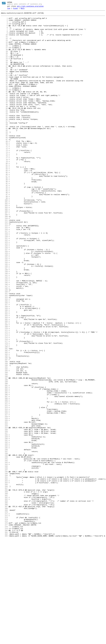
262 (4, 595)
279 (4, 632)
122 (4, 287)
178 (4, 410)
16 (4, 53)
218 (4, 498)
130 (4, 304)
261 (4, 593)
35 (4, 95)
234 (4, 533)
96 (4, 229)
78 (4, 190)
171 (4, 395)
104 (4, 247)
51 (4, 130)
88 (4, 212)
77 (4, 188)
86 (4, 207)
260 (4, 591)
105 (4, 249)
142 (4, 331)
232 (4, 529)
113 (4, 267)
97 (4, 232)
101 (4, 240)
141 (4, 329)
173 (4, 399)
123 (4, 289)
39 (4, 104)
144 (4, 335)
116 (4, 273)
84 (4, 203)
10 (4, 40)
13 (4, 47)
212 (4, 485)
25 (4, 73)
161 (4, 373)
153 (4, 355)
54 (4, 137)
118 (4, 278)
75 (4, 183)
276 (4, 626)
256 (4, 582)
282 (4, 639)
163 (4, 377)
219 (4, 500)
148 (4, 344)
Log (9, 9)
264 (4, 599)
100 (4, 238)
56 (4, 141)
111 (4, 262)
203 (4, 465)
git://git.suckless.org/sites (30, 7)
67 (4, 166)
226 (4, 516)
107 (4, 254)
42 (4, 110)
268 (4, 608)
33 (4, 91)
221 (4, 505)
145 (4, 337)
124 (4, 291)
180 (4, 414)
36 (4, 97)
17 (4, 55)
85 (4, 205)
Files (15, 9)
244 (4, 555)
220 (4, 503)
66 (4, 163)
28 (4, 80)
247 (4, 562)
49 (4, 126)
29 (4, 82)
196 (4, 450)
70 (4, 172)
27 (4, 77)
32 (4, 88)
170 (4, 392)
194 (4, 445)
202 (4, 463)
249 (4, 566)
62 (4, 155)
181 (4, 417)
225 (4, 514)
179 (4, 412)
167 (4, 386)
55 (4, 139)
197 (4, 452)
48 (4, 124)
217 (4, 496)
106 (4, 251)
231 (4, 527)
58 (4, 146)
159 (4, 368)
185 (4, 425)
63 (4, 157)
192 (4, 441)
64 (4, 159)
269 (4, 610)
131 (4, 307)
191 (4, 439)
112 (4, 265)
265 (4, 602)
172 (4, 397)
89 (4, 214)
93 (4, 223)
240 (4, 547)
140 (4, 326)
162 (4, 375)
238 (4, 542)
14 (4, 49)
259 (4, 588)
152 (4, 353)
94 (4, 225)
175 (4, 403)
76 (4, 185)
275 (4, 624)
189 (4, 434)
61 (4, 152)
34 (4, 93)
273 (4, 619)
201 (4, 461)
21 (4, 64)
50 (4, 128)
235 (4, 536)
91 (4, 218)
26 (4, 75)
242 (4, 551)
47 (4, 122)
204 (4, 467)
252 (4, 573)
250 (4, 569)
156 (4, 362)
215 (4, 492)
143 (4, 333)
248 (4, 564)
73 (4, 179)
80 (4, 194)
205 (4, 470)
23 (4, 69)
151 (4, 351)
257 (4, 584)
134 (4, 313)
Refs (23, 9)
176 (4, 406)
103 (4, 245)
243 (4, 553)
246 (4, 560)
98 (4, 234)
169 (4, 390)
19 (4, 60)
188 (4, 432)
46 (4, 119)
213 (4, 487)
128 (4, 300)
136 (4, 318)
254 (4, 577)
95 (4, 227)
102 (4, 243)
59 (4, 148)
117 (4, 276)
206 (4, 472)
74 (4, 181)
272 (4, 617)
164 (4, 379)
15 (4, 51)
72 (4, 177)
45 (4, 117)
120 (4, 282)
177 (4, 408)
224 (4, 511)
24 (4, 71)
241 (4, 549)
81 (4, 196)
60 (4, 150)
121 (4, 284)
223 (4, 509)
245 (4, 558)
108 (4, 256)
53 (4, 135)
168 (4, 388)
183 (4, 421)
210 (4, 481)
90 (4, 216)
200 (4, 458)
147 (4, 342)
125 (4, 293)
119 (4, 280)
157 (4, 364)
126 (4, 296)
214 (4, 489)
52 (4, 133)
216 (4, 494)
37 (4, 99)
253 (4, 575)
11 (4, 42)
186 (4, 428)
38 (4, 102)
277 (4, 628)
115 (4, 271)
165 (4, 381)
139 (4, 324)
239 (4, 544)
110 (4, 260)
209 (4, 478)
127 (4, 298)
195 (4, 447)
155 (4, 359)
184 (4, 423)
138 (4, 322)
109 (4, 258)
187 (4, 430)
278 (4, 630)
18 (4, 58)
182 (4, 419)
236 (4, 538)
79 (4, 192)
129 (4, 302)
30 (4, 84)
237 (4, 540)
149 (4, 346)
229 (4, 522)
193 (4, 443)
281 (4, 637)
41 (4, 108)
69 (4, 170)
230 (4, 525)
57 (4, 144)
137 (4, 320)
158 (4, 366)
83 (4, 201)
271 (4, 615)
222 (4, 507)
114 (4, 269)
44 (4, 115)
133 (4, 311)
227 (4, 518)
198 (4, 454)
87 (4, 210)
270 (4, 613)
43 (4, 113)
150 (4, 348)
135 (4, 315)
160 (4, 370)
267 (4, 606)
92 (4, 221)
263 (4, 597)
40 (4, 106)
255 (4, 580)
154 (4, 357)
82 (4, 199)
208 (4, 476)
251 (4, 571)
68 (4, 168)
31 (4, 86)
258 (4, 586)
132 (4, 309)
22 (4, 66)
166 (4, 384)
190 (4, 436)
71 (4, 174)
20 (4, 62)
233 (4, 531)
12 (4, 44)
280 (4, 635)
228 (4, 520)
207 (4, 474)
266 (4, 604)
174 (4, 401)
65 (4, 161)
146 (4, 340)
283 (4, 641)
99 (4, 236)
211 (4, 483)
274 (4, 621)
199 (4, 456)
